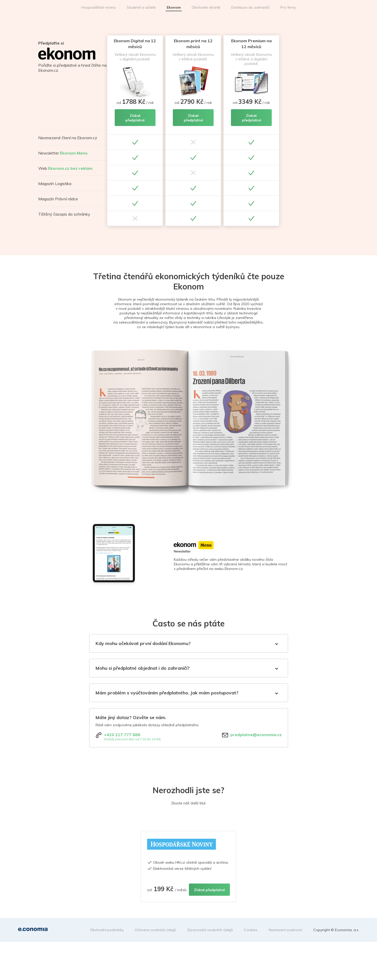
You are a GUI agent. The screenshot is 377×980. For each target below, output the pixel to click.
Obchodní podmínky (107, 930)
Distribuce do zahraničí (250, 7)
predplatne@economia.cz (256, 735)
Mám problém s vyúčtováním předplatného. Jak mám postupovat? (167, 693)
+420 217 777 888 (122, 735)
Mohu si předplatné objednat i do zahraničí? (143, 668)
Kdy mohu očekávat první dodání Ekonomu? (143, 643)
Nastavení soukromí (285, 930)
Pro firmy (288, 7)
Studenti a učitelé (141, 7)
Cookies (251, 930)
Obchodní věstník (206, 7)
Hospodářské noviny (99, 7)
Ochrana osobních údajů (155, 930)
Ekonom (174, 7)
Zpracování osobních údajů (210, 930)
